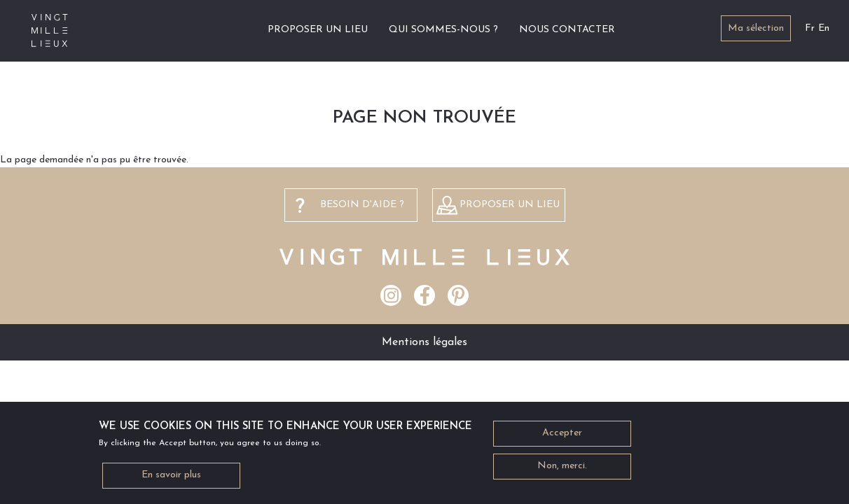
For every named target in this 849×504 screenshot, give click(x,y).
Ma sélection (756, 28)
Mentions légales (424, 342)
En (824, 28)
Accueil (241, 30)
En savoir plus (171, 481)
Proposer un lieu (318, 30)
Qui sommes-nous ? (443, 30)
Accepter (562, 439)
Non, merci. (562, 471)
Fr (810, 28)
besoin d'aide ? (362, 205)
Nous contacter (567, 30)
